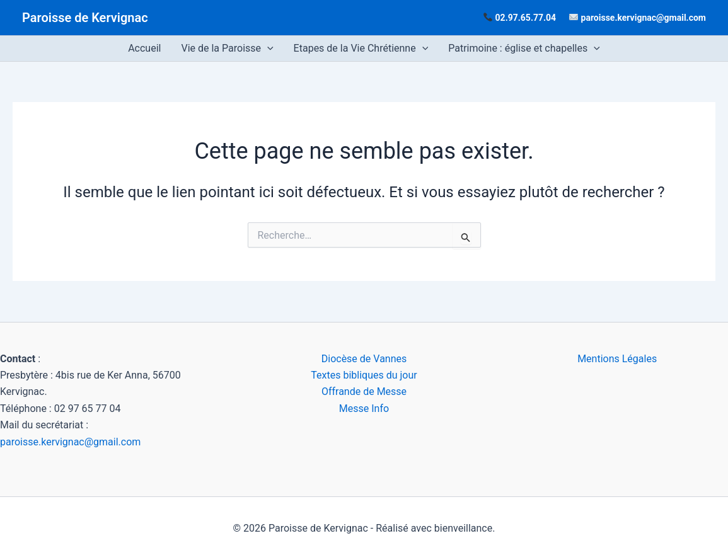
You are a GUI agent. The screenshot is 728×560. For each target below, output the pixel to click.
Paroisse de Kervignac (85, 18)
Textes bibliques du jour (364, 375)
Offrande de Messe (364, 391)
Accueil (144, 48)
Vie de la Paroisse (227, 49)
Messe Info (364, 409)
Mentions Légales (617, 359)
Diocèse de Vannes (364, 359)
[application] (267, 49)
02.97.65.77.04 (526, 18)
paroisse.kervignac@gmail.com (644, 18)
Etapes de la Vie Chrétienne (361, 49)
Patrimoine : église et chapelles (524, 49)
